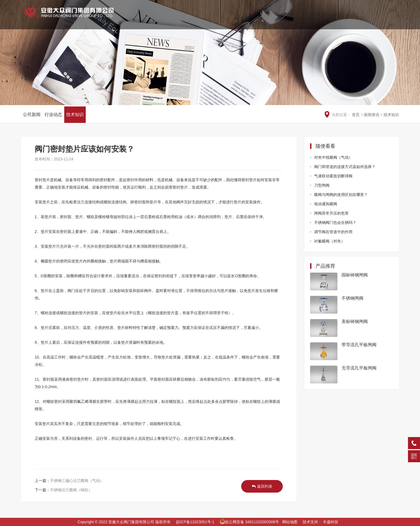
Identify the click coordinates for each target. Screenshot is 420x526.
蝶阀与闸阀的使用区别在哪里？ (341, 195)
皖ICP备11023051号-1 (195, 522)
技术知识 (75, 115)
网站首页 (186, 19)
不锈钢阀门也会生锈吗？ (335, 222)
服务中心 (357, 19)
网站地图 (290, 522)
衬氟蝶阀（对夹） (329, 241)
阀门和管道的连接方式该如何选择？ (345, 167)
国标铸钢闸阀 (355, 275)
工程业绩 (300, 19)
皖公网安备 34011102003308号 (249, 522)
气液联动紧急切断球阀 (333, 176)
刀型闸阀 (322, 185)
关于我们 (215, 19)
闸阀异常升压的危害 (331, 213)
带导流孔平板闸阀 (359, 345)
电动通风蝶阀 (326, 204)
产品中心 (272, 19)
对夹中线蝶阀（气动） (333, 157)
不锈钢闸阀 (352, 298)
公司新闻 (32, 115)
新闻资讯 (328, 19)
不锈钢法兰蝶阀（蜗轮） (71, 490)
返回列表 (262, 486)
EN (367, 6)
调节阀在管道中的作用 (333, 232)
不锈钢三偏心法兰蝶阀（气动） (77, 481)
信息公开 (385, 19)
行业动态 (53, 115)
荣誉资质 (243, 19)
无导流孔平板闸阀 (359, 368)
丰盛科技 (331, 522)
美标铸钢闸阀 (355, 321)
